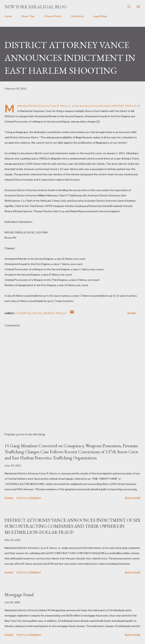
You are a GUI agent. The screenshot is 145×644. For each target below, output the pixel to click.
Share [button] (132, 313)
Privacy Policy (53, 16)
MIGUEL (37, 313)
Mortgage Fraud (19, 595)
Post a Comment (29, 498)
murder (49, 313)
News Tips (28, 16)
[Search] (129, 7)
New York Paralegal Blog (36, 7)
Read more (133, 498)
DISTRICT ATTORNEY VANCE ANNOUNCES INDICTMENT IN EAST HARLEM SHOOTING (70, 58)
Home (8, 16)
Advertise (77, 16)
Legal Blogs (100, 16)
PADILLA (61, 313)
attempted (23, 313)
